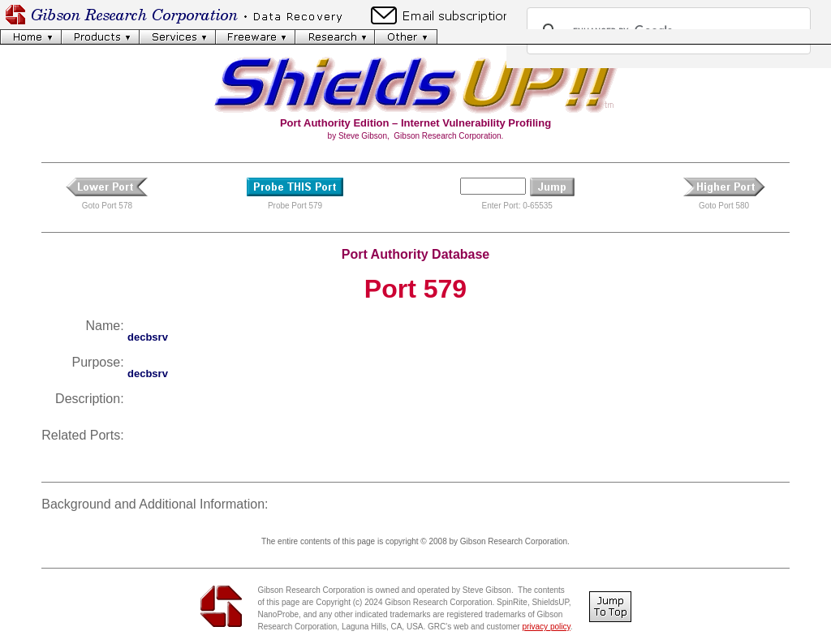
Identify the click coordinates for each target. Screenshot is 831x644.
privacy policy (546, 627)
